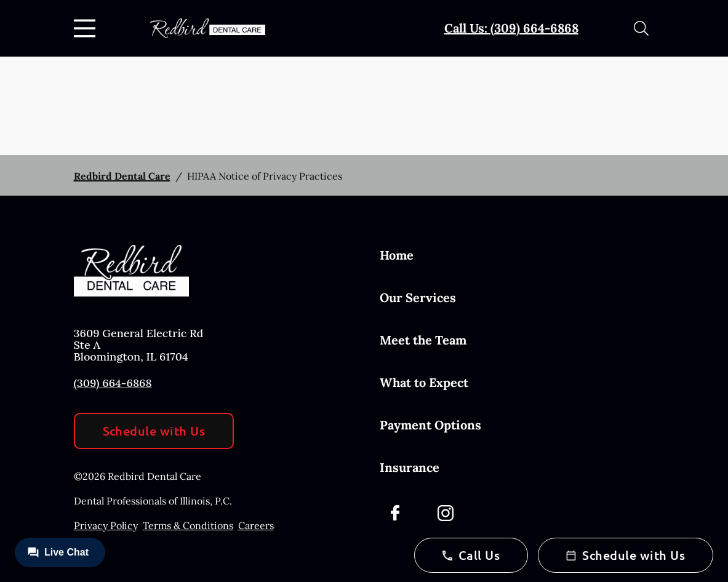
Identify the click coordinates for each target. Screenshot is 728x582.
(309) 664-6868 (113, 383)
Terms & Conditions (188, 525)
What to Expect (424, 382)
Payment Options (430, 425)
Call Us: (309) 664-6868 (511, 28)
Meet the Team (423, 340)
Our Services (418, 297)
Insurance (410, 467)
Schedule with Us (154, 431)
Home (397, 255)
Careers (256, 525)
